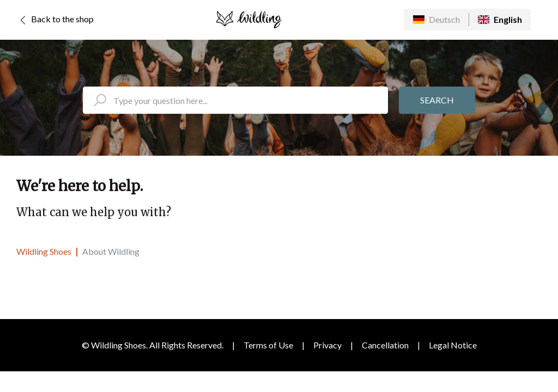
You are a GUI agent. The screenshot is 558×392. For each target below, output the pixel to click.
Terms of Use (268, 345)
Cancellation (385, 345)
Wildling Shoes (44, 251)
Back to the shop (55, 20)
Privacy (327, 345)
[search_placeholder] (235, 100)
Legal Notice (453, 345)
